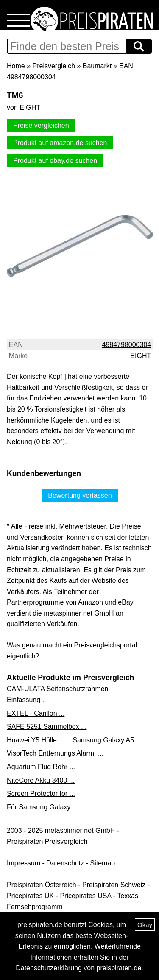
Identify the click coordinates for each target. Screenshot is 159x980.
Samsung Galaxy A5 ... (107, 740)
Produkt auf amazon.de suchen (60, 143)
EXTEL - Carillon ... (36, 713)
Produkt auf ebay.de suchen (55, 161)
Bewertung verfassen (80, 495)
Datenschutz (65, 863)
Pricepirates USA (85, 896)
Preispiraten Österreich (42, 885)
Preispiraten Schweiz (114, 885)
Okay (145, 925)
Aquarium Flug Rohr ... (41, 767)
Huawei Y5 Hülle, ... (36, 740)
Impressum (24, 863)
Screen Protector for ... (41, 794)
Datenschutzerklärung (49, 968)
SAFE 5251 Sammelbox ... (47, 727)
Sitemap (103, 863)
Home (16, 66)
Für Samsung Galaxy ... (42, 807)
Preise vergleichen (41, 125)
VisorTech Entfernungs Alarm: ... (55, 753)
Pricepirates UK (30, 896)
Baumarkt (97, 66)
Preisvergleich (53, 66)
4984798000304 (127, 345)
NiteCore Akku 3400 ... (41, 780)
